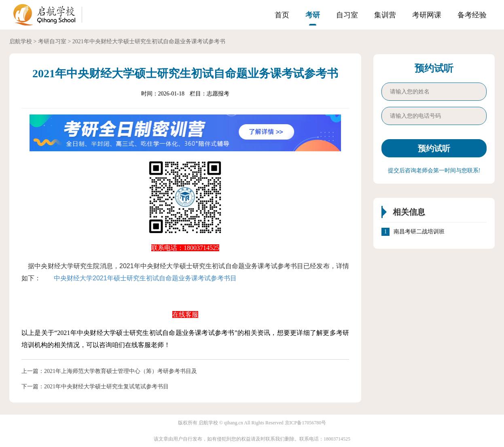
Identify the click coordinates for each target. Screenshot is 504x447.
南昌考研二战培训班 (419, 232)
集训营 (385, 15)
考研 (313, 15)
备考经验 (472, 15)
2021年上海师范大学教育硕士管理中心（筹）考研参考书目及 (121, 371)
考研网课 (427, 15)
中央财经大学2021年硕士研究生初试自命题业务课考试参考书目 (145, 278)
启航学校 (21, 41)
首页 (282, 15)
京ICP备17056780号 (306, 423)
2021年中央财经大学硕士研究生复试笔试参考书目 (106, 387)
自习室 (347, 15)
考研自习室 (52, 41)
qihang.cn (234, 423)
